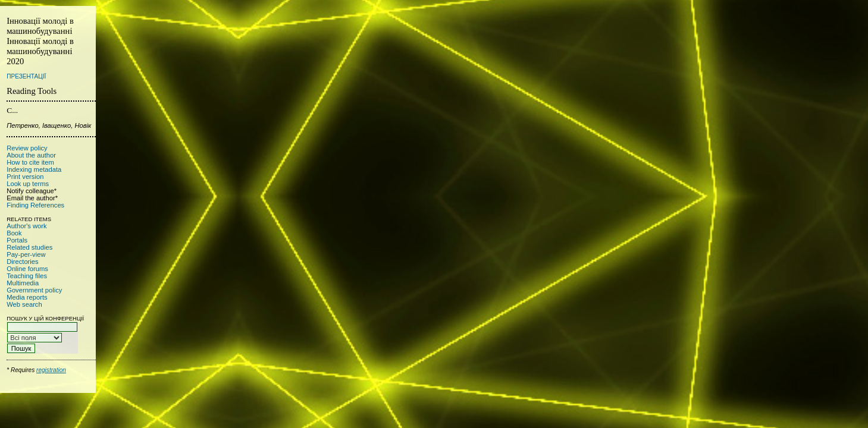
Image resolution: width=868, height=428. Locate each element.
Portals (17, 240)
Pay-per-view (26, 254)
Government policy (34, 290)
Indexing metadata (34, 169)
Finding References (35, 205)
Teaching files (27, 276)
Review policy (27, 148)
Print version (25, 177)
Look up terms (28, 184)
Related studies (29, 247)
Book (14, 233)
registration (51, 370)
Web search (24, 304)
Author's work (26, 226)
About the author (31, 155)
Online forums (27, 269)
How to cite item (30, 162)
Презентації (26, 76)
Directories (22, 262)
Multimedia (23, 283)
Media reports (27, 297)
